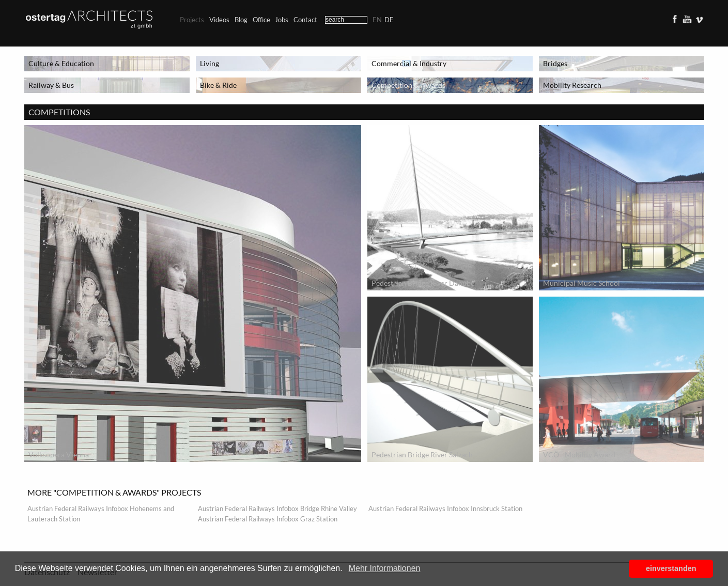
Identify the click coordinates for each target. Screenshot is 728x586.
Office (261, 20)
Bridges (555, 63)
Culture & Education (61, 63)
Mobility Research (572, 85)
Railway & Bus (51, 85)
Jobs (282, 20)
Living (210, 63)
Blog (241, 20)
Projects (192, 20)
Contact (305, 20)
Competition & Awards (408, 85)
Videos (219, 20)
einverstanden (671, 568)
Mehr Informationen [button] (385, 568)
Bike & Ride (218, 85)
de (389, 20)
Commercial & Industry (409, 63)
